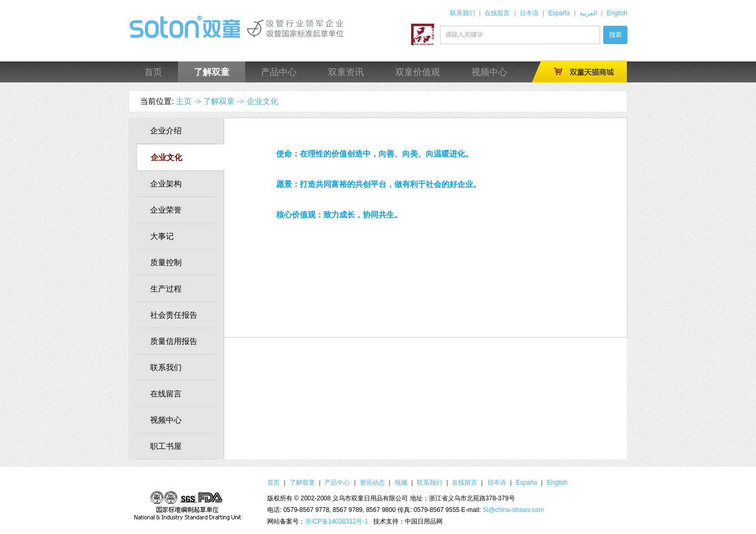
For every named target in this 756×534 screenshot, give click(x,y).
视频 (401, 483)
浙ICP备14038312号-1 (337, 521)
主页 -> (188, 101)
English (617, 13)
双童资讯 (346, 72)
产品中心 (279, 72)
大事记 (162, 236)
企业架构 (166, 184)
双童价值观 (418, 72)
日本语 (529, 13)
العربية (588, 13)
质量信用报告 (174, 341)
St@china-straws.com (513, 510)
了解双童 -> (224, 101)
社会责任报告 (174, 315)
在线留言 (497, 13)
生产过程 (166, 289)
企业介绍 (166, 130)
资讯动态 (372, 483)
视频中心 (489, 72)
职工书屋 (166, 446)
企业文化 (262, 101)
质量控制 (166, 262)
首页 (153, 72)
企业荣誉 (166, 210)
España (559, 13)
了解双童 (212, 72)
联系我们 (463, 13)
